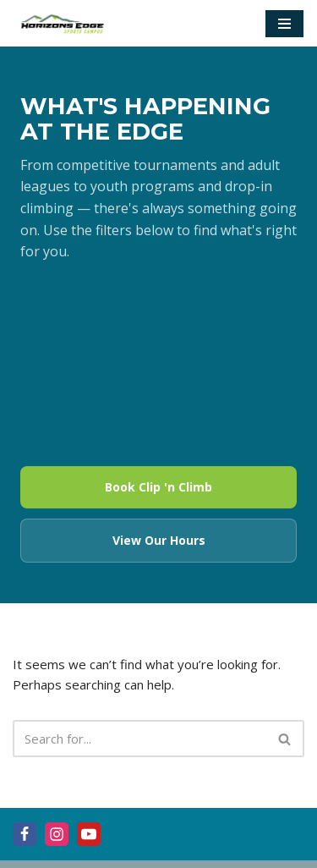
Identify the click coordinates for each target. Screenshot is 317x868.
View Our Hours (159, 540)
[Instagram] (57, 834)
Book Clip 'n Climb (158, 487)
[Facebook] (25, 834)
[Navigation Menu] (284, 24)
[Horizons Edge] (63, 23)
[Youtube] (89, 834)
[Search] (139, 739)
